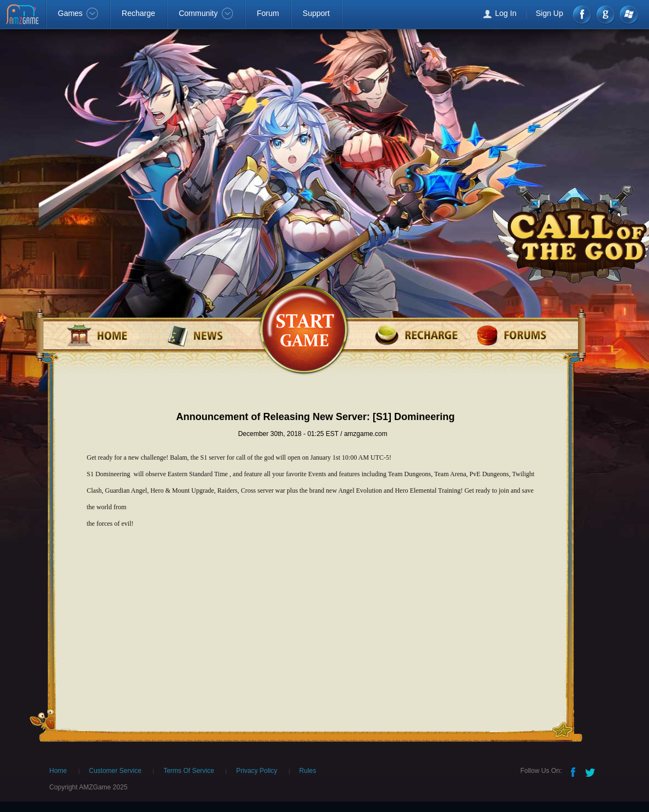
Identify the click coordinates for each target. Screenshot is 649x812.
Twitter (591, 771)
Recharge (138, 13)
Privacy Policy (257, 771)
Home (58, 771)
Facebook (583, 15)
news (206, 334)
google (605, 15)
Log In (506, 13)
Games (78, 13)
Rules (308, 771)
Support (316, 13)
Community (206, 13)
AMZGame (23, 15)
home (109, 334)
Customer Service (115, 771)
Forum (268, 13)
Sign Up (549, 13)
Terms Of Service (189, 771)
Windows (628, 15)
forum (513, 334)
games (303, 328)
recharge (416, 334)
